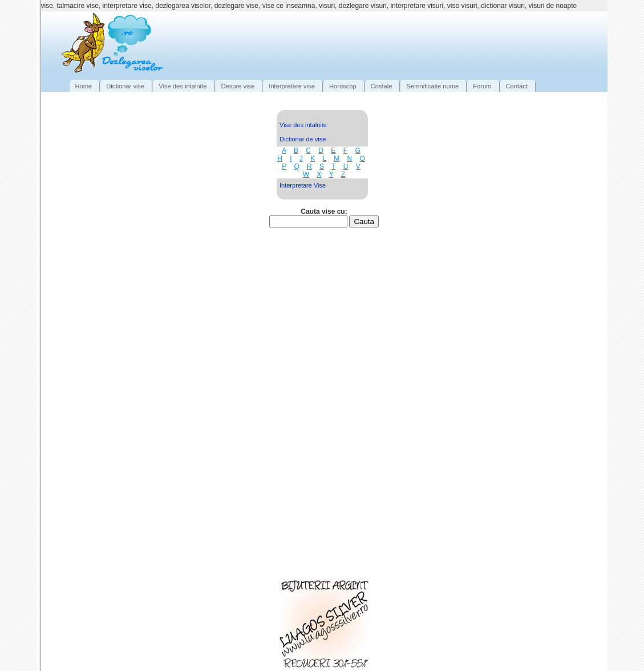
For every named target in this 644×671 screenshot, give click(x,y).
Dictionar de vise (303, 139)
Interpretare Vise (303, 185)
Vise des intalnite (303, 125)
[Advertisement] (395, 43)
